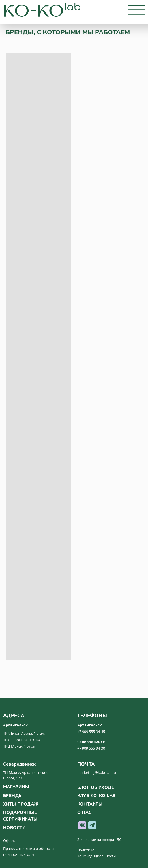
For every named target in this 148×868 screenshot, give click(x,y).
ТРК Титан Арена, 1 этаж (24, 733)
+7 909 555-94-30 (91, 748)
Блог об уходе (96, 787)
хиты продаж (21, 804)
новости (14, 828)
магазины (16, 787)
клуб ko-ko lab (96, 796)
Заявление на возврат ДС (99, 840)
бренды (13, 796)
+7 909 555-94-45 (91, 732)
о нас (84, 812)
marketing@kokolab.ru (97, 772)
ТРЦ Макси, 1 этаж (19, 746)
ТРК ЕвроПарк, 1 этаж (22, 740)
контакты (90, 804)
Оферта (10, 840)
